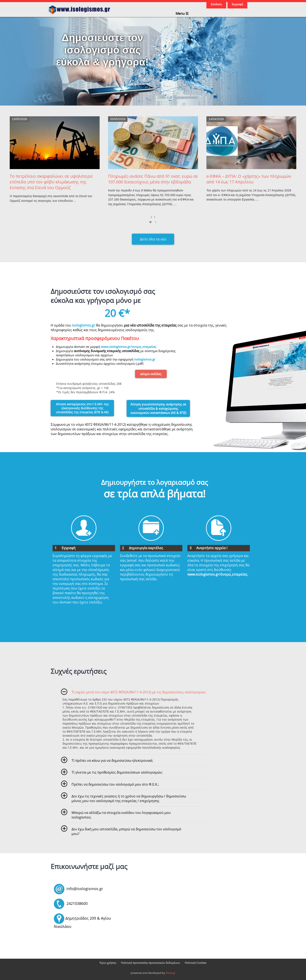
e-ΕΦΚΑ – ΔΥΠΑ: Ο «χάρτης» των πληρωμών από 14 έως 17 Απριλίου (249, 179)
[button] (150, 222)
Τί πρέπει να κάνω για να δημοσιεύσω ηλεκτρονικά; (112, 760)
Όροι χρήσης (108, 963)
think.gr (171, 973)
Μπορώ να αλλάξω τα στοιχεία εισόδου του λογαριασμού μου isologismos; (121, 815)
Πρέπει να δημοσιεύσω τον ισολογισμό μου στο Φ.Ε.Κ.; (115, 784)
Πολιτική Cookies (196, 963)
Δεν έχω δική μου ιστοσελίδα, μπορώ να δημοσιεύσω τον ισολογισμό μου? (126, 831)
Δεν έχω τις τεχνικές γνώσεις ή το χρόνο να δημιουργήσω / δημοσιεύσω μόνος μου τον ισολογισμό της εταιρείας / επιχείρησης (129, 798)
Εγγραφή (237, 4)
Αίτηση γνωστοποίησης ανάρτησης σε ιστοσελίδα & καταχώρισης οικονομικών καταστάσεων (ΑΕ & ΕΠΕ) (158, 408)
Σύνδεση (216, 4)
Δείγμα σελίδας (151, 374)
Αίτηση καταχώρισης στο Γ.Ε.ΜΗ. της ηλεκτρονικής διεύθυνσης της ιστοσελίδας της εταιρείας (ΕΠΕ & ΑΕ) (82, 408)
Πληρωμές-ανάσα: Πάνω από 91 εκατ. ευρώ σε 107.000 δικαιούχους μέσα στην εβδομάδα (153, 179)
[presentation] (151, 217)
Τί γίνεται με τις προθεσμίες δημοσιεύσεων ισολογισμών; (117, 772)
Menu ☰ (182, 13)
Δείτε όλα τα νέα (153, 239)
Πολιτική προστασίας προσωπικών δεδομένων (150, 963)
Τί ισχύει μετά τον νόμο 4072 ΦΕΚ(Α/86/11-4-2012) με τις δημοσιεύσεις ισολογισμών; (139, 692)
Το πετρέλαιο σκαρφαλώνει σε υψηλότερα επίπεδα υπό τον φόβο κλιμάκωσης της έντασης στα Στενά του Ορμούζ (51, 182)
